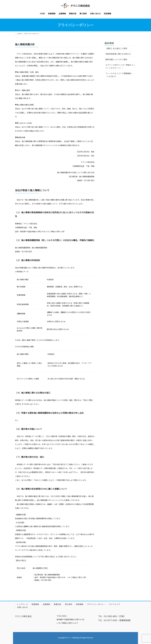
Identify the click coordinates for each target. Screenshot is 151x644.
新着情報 (35, 604)
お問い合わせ (22, 607)
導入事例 (68, 604)
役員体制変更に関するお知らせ (118, 54)
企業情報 (46, 604)
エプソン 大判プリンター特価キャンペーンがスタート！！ (120, 66)
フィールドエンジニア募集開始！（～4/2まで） (119, 75)
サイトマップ (114, 604)
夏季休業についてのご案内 (116, 59)
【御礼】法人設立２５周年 (116, 48)
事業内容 (57, 604)
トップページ (22, 604)
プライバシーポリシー (96, 604)
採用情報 (80, 604)
